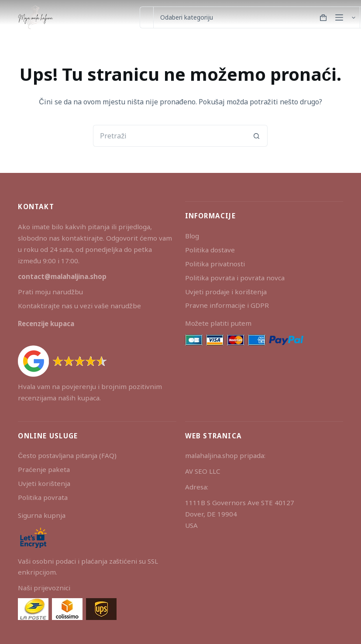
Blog (192, 236)
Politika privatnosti (215, 264)
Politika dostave (210, 250)
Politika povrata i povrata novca (235, 278)
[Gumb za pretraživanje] (257, 136)
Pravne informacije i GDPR (227, 305)
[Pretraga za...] (146, 17)
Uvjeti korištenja (44, 483)
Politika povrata (43, 497)
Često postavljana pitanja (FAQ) (67, 455)
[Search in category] (256, 17)
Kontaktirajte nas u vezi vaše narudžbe (79, 306)
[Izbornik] (339, 17)
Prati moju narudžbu (50, 292)
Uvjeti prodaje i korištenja (226, 292)
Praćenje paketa (44, 469)
